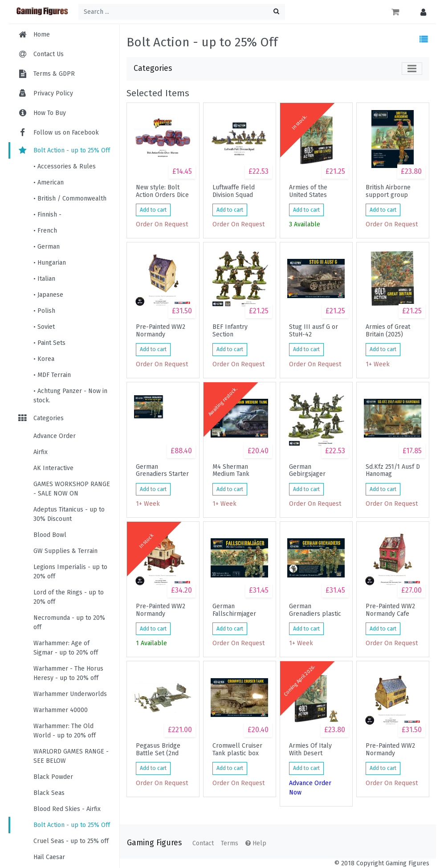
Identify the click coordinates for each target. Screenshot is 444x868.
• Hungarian (50, 263)
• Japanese (48, 295)
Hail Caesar (49, 857)
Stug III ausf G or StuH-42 (314, 331)
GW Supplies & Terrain (65, 551)
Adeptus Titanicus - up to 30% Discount (69, 514)
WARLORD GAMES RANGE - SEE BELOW (71, 756)
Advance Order (55, 436)
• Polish (44, 311)
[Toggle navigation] (412, 69)
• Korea (44, 359)
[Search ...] (182, 12)
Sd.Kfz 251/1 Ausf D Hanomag (393, 471)
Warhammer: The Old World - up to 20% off (65, 731)
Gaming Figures (154, 843)
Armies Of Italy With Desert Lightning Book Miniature (310, 749)
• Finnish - (47, 215)
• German (47, 247)
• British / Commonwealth (70, 199)
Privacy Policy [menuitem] (53, 93)
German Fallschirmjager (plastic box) (234, 610)
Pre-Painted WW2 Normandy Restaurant (161, 610)
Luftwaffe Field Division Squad (234, 191)
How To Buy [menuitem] (50, 113)
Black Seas (49, 793)
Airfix (41, 452)
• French (45, 231)
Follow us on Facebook (58, 133)
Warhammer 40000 (61, 710)
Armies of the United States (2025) (308, 191)
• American (49, 182)
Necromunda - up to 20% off (69, 622)
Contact (203, 843)
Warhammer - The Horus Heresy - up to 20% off (68, 673)
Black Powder (53, 777)
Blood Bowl (50, 535)
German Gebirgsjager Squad (307, 471)
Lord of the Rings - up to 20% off (69, 597)
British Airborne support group (388, 191)
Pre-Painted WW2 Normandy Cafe (390, 610)
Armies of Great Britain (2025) (388, 331)
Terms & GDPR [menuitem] (54, 74)
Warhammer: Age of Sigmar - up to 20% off (66, 648)
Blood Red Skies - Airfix (67, 809)
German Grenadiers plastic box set (315, 610)
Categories (41, 418)
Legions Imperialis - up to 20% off (70, 572)
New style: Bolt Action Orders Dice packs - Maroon (162, 191)
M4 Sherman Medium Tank (231, 471)
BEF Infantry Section (230, 331)
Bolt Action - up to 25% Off (64, 150)
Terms (230, 843)
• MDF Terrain (52, 375)
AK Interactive (53, 468)
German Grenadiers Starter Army (162, 471)
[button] (421, 12)
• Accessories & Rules (65, 166)
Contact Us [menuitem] (49, 54)
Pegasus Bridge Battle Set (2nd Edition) (158, 749)
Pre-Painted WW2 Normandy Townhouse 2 (390, 749)
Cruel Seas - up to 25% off (71, 841)
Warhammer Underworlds (70, 694)
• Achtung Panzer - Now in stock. (70, 396)
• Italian (44, 279)
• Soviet (44, 327)
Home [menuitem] (42, 35)
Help (256, 843)
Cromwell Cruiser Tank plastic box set (237, 749)
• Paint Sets (49, 343)
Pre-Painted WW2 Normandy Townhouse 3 (161, 331)
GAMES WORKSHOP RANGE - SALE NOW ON (72, 489)
